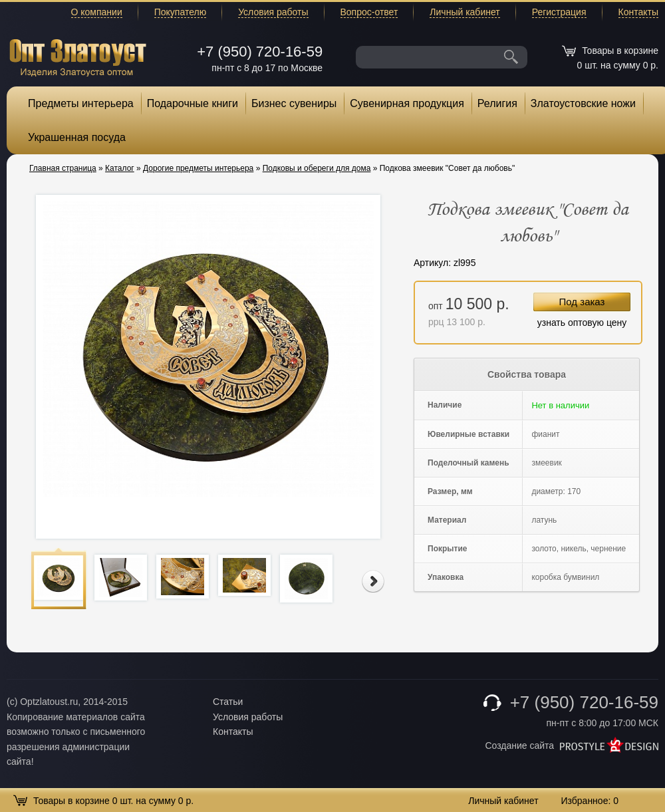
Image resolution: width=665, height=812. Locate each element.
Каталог (120, 168)
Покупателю (180, 12)
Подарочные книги (193, 103)
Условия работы (273, 12)
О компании (97, 12)
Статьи (228, 702)
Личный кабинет (465, 12)
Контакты (638, 12)
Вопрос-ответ (369, 12)
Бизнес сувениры (294, 103)
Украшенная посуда (77, 137)
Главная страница (63, 168)
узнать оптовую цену (582, 323)
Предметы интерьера (81, 103)
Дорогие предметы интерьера (198, 168)
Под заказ (582, 302)
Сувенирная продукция (407, 103)
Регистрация (559, 12)
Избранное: (590, 801)
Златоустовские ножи (583, 103)
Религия (497, 103)
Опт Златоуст (78, 56)
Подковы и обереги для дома (317, 168)
